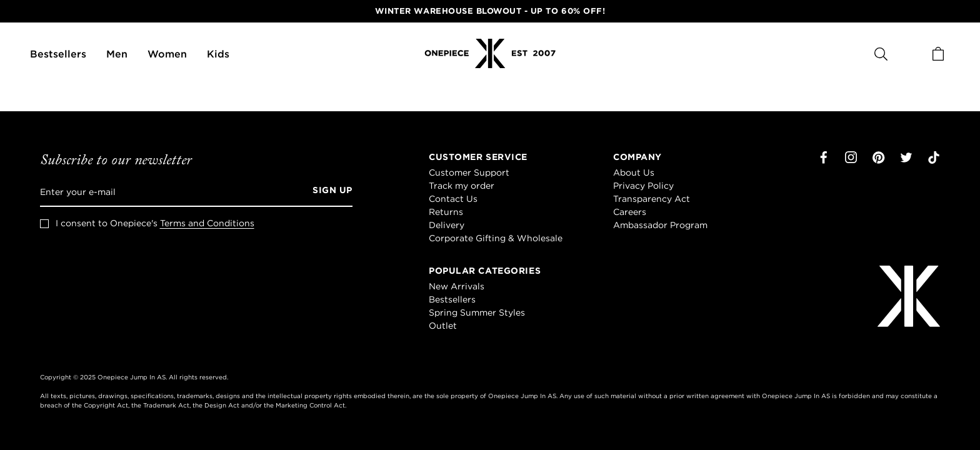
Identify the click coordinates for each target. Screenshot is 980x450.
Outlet (443, 326)
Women (167, 54)
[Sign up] (328, 192)
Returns (446, 212)
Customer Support (469, 172)
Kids (218, 54)
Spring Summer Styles (477, 312)
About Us (634, 172)
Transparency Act (652, 199)
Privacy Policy (643, 186)
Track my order (462, 186)
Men (117, 54)
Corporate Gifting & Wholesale (496, 238)
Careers (630, 212)
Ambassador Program (660, 225)
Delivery (447, 225)
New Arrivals (457, 286)
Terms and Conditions (207, 223)
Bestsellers (58, 54)
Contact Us (453, 199)
